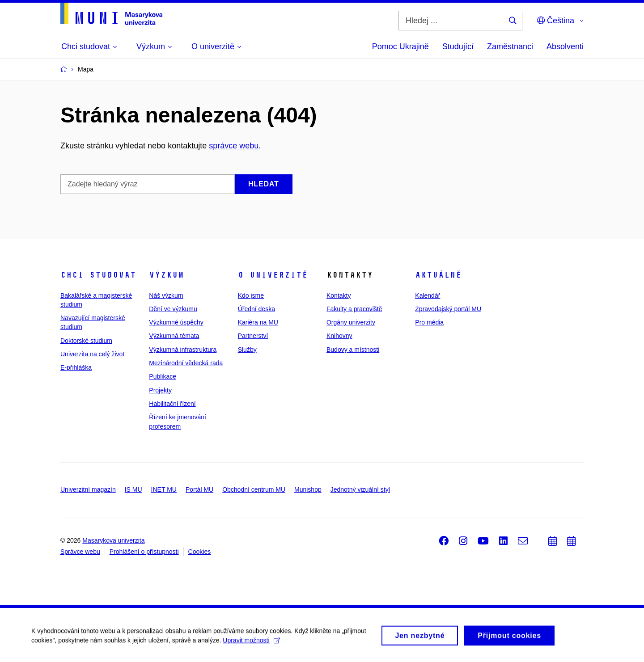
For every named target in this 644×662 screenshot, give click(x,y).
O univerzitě (273, 275)
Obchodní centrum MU (254, 489)
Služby (247, 350)
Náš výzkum (166, 295)
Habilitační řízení (172, 404)
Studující (458, 46)
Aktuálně (438, 275)
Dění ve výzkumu (173, 309)
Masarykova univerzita (113, 540)
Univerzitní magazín (88, 489)
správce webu (234, 146)
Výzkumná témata (174, 336)
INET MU (164, 489)
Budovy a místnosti (353, 350)
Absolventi (565, 46)
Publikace (163, 376)
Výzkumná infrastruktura (183, 350)
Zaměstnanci (510, 46)
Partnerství (253, 336)
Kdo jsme (251, 295)
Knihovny (339, 336)
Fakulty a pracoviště (354, 309)
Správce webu (80, 552)
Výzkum (166, 275)
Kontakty (339, 295)
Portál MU (199, 489)
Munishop (308, 489)
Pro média (429, 322)
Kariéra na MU (258, 322)
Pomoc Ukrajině (400, 46)
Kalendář (428, 295)
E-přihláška (76, 367)
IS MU (133, 489)
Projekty (160, 390)
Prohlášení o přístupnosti (144, 552)
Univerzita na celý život (92, 354)
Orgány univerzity (351, 322)
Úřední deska (256, 309)
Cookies (200, 552)
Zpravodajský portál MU (448, 309)
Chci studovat (98, 275)
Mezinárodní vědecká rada (186, 363)
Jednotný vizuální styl (360, 489)
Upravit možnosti (251, 643)
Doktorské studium (86, 341)
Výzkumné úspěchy (176, 322)
